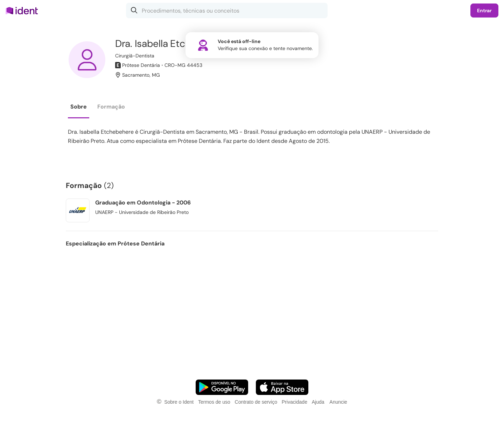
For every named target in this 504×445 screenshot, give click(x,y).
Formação (111, 107)
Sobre (79, 107)
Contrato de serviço (256, 402)
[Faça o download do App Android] (222, 387)
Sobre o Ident (179, 402)
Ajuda (318, 402)
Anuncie (338, 402)
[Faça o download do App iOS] (282, 387)
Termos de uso (214, 402)
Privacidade (295, 402)
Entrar (484, 11)
